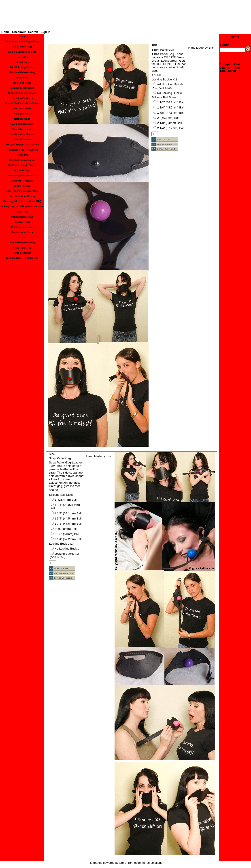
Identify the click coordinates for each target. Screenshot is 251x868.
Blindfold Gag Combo (22, 67)
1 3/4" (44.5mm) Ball (171, 107)
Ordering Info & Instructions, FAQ (22, 201)
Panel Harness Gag (22, 217)
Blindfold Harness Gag (22, 72)
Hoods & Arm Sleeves (22, 134)
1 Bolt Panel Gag (22, 47)
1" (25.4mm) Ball (65, 500)
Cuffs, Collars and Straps (22, 93)
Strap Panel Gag (22, 248)
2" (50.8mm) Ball (168, 118)
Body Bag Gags (22, 83)
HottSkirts (22, 155)
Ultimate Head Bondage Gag (22, 258)
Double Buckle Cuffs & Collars (22, 103)
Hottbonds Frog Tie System (22, 150)
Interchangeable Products (22, 175)
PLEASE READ (22, 222)
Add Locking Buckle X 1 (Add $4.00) (168, 86)
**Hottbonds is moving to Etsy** (22, 41)
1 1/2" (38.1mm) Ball (171, 102)
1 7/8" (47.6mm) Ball (171, 113)
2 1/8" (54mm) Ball (169, 123)
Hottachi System (22, 139)
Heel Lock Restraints (22, 124)
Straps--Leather (22, 253)
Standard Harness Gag (22, 242)
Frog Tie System (22, 108)
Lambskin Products (22, 181)
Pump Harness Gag (22, 227)
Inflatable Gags (22, 170)
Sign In (45, 32)
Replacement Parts (22, 232)
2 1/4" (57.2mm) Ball (171, 128)
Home (5, 32)
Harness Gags (22, 119)
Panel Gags (22, 212)
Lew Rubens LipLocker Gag (22, 191)
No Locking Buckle (169, 93)
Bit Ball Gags (22, 62)
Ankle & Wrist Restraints (22, 52)
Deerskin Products (22, 98)
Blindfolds (22, 78)
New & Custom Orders (22, 196)
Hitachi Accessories (22, 129)
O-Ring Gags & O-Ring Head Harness (22, 206)
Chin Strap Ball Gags (22, 88)
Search (33, 32)
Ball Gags (22, 57)
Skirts (22, 237)
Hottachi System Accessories (22, 145)
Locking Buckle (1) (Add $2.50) (64, 555)
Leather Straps (22, 186)
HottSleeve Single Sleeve (22, 165)
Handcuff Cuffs (22, 114)
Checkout (19, 32)
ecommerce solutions (148, 863)
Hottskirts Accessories (22, 160)
